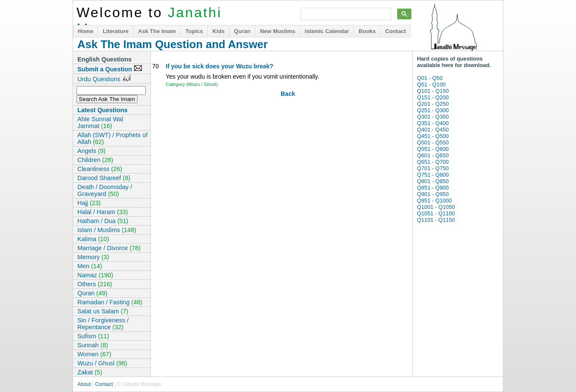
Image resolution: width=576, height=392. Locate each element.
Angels (92, 151)
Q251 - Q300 (433, 110)
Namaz (95, 275)
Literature (116, 31)
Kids (218, 31)
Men (90, 266)
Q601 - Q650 (433, 155)
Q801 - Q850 (433, 181)
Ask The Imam (157, 31)
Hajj (89, 203)
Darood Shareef (104, 178)
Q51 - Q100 (431, 84)
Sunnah (93, 345)
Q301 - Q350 (433, 117)
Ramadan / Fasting (110, 302)
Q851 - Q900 (433, 188)
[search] (345, 14)
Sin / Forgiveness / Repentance (103, 324)
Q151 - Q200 (433, 97)
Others (95, 284)
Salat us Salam (103, 311)
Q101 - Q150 (433, 91)
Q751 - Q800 (433, 175)
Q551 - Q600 (433, 149)
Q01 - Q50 (430, 78)
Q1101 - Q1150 (436, 220)
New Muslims (278, 31)
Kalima (93, 239)
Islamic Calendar (327, 31)
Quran (242, 31)
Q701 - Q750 (433, 168)
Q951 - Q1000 (434, 201)
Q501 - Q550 (433, 142)
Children (95, 160)
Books (367, 31)
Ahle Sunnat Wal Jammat (100, 122)
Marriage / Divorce (109, 248)
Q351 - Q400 (433, 123)
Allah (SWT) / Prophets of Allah (112, 138)
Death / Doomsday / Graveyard (105, 190)
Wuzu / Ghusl (102, 363)
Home (86, 31)
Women (94, 354)
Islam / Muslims (107, 230)
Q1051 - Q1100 (436, 213)
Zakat (90, 372)
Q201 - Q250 (433, 104)
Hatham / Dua (103, 221)
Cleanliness (100, 169)
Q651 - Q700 (433, 162)
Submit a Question (110, 69)
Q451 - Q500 (433, 136)
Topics (194, 31)
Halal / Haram (103, 212)
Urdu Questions (104, 79)
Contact (395, 31)
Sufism (93, 336)
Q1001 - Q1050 (436, 207)
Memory (93, 257)
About (84, 384)
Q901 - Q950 (433, 194)
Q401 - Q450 (433, 130)
